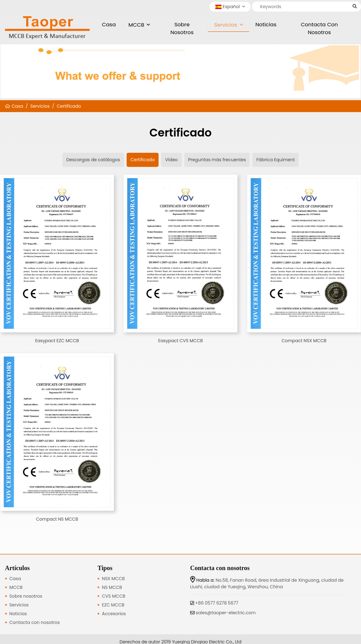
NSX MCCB (113, 579)
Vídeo (171, 160)
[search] (355, 6)
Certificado (69, 106)
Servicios (226, 25)
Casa (109, 24)
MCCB (136, 25)
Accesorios (114, 614)
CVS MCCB (113, 596)
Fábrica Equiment (276, 160)
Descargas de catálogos (93, 160)
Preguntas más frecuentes (217, 160)
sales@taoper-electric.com (226, 613)
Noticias (266, 24)
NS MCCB (112, 587)
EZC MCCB (113, 605)
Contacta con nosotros (319, 28)
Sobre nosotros (182, 28)
